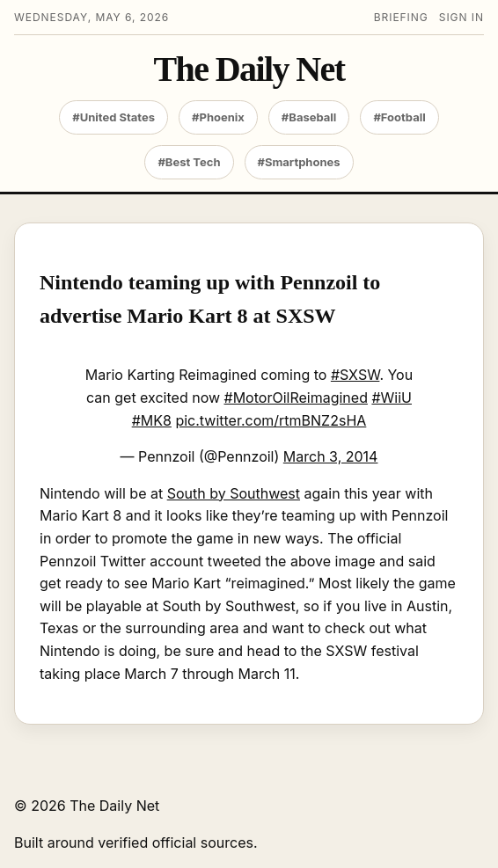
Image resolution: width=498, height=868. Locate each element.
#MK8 (152, 420)
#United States (114, 117)
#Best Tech (189, 162)
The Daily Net (249, 69)
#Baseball (309, 117)
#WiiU (392, 398)
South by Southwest (234, 493)
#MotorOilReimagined (296, 398)
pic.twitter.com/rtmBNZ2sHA (271, 420)
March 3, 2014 (331, 456)
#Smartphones (299, 162)
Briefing (401, 17)
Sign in (461, 17)
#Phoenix (218, 117)
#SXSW (355, 375)
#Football (399, 117)
